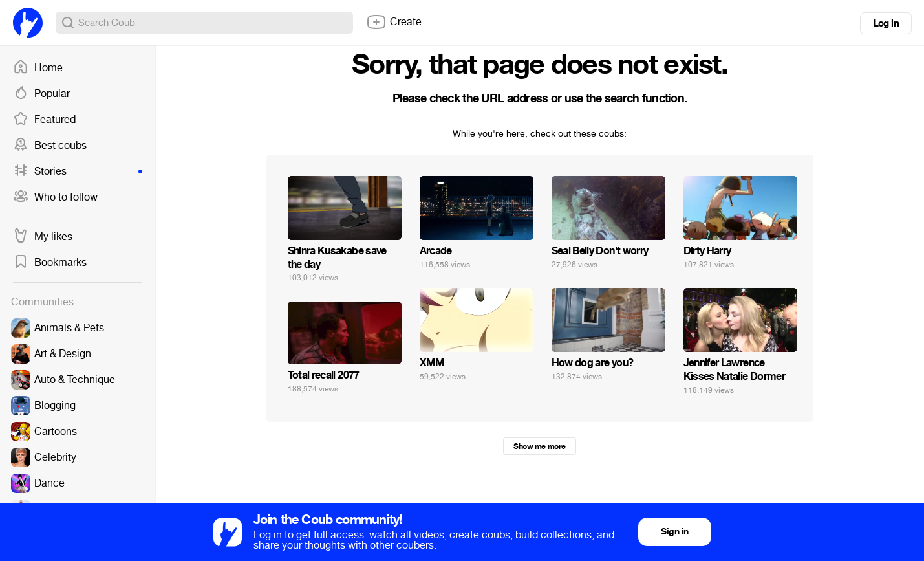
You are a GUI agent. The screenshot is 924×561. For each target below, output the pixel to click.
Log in (886, 23)
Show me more (539, 446)
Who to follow (55, 197)
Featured (44, 120)
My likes (43, 237)
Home (38, 68)
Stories (78, 171)
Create (394, 22)
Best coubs (50, 146)
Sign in (674, 532)
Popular (41, 94)
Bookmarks (50, 263)
